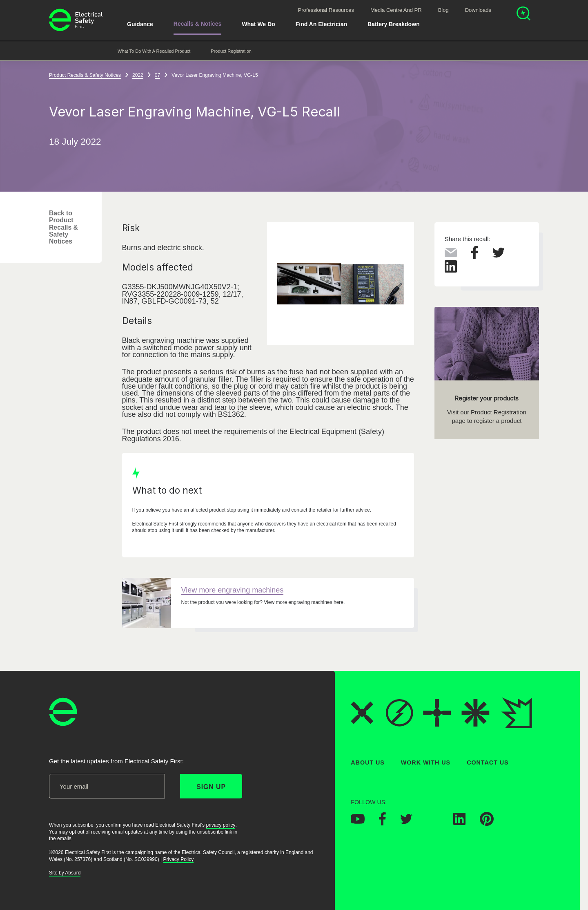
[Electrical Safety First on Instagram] (433, 823)
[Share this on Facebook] (475, 257)
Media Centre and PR (396, 10)
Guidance (140, 24)
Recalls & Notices (198, 24)
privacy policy (220, 825)
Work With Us (426, 762)
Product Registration (231, 51)
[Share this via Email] (451, 255)
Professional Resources (326, 10)
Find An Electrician (321, 24)
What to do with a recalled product (154, 51)
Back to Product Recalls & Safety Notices (63, 227)
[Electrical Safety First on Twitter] (406, 822)
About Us (368, 762)
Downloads (478, 10)
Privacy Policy (179, 859)
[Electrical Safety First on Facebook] (382, 823)
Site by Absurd (65, 873)
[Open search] (523, 15)
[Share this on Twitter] (499, 255)
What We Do (258, 24)
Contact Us (488, 762)
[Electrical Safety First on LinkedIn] (459, 823)
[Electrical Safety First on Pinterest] (487, 824)
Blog (443, 10)
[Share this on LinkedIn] (451, 271)
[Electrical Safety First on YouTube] (358, 822)
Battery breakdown (394, 24)
